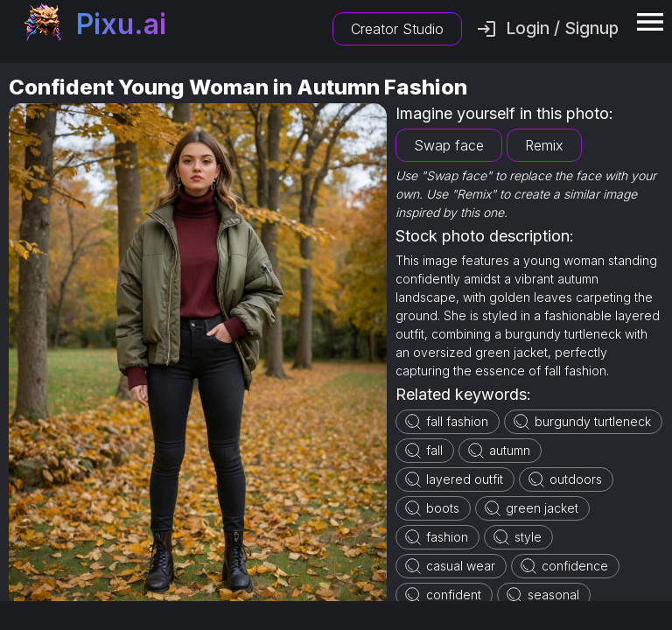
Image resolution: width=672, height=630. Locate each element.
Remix (544, 145)
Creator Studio (397, 29)
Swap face (449, 145)
